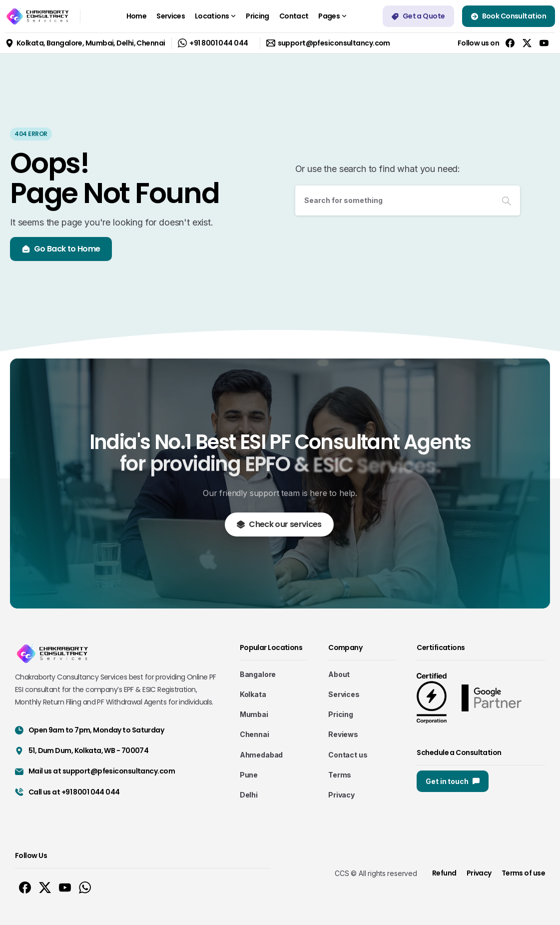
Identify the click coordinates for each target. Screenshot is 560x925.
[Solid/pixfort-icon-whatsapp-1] (85, 887)
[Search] (394, 200)
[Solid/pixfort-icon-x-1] (45, 887)
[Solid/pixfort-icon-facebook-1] (25, 887)
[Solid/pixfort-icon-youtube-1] (65, 887)
